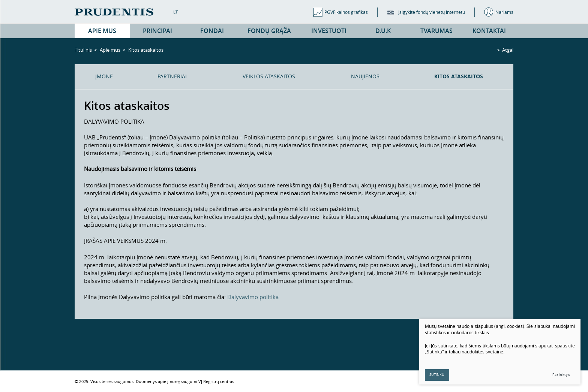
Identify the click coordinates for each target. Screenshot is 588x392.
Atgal (508, 50)
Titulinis (83, 50)
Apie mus (110, 50)
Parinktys (561, 375)
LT (175, 12)
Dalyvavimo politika (253, 297)
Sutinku (437, 375)
